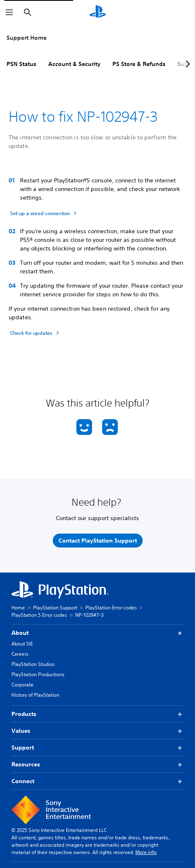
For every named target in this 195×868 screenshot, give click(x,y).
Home (18, 608)
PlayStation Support (55, 608)
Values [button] (97, 731)
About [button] (97, 633)
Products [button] (97, 714)
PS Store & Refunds (139, 64)
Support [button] (97, 748)
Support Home (27, 38)
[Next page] (186, 64)
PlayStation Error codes (111, 608)
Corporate (22, 685)
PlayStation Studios (33, 664)
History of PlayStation (35, 695)
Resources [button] (97, 765)
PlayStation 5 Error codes (39, 615)
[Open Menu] (9, 12)
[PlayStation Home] (98, 12)
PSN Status (21, 64)
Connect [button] (97, 781)
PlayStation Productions (38, 674)
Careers (20, 654)
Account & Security (74, 64)
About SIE (22, 644)
